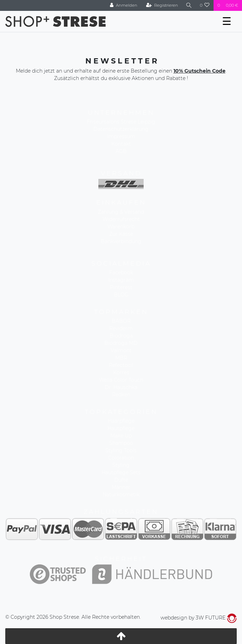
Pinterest (121, 287)
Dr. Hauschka (121, 387)
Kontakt (121, 144)
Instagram (121, 280)
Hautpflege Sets (121, 472)
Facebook (121, 273)
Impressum (121, 136)
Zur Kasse (121, 234)
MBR (121, 358)
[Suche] (189, 5)
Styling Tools (121, 450)
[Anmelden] (124, 5)
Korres (121, 373)
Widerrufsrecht (121, 219)
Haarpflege (121, 421)
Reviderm (121, 328)
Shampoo (121, 443)
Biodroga (121, 336)
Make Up (121, 436)
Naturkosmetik (121, 495)
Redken (121, 395)
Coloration (121, 458)
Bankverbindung (121, 241)
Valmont (121, 350)
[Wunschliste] (205, 5)
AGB (121, 151)
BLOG (121, 295)
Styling (121, 465)
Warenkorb (121, 227)
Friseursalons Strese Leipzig (121, 122)
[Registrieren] (162, 5)
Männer (121, 487)
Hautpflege (121, 428)
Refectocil (121, 365)
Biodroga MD (121, 343)
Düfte (121, 480)
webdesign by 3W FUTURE (199, 618)
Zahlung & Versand (121, 212)
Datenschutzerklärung (121, 129)
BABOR (121, 321)
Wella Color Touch (121, 380)
